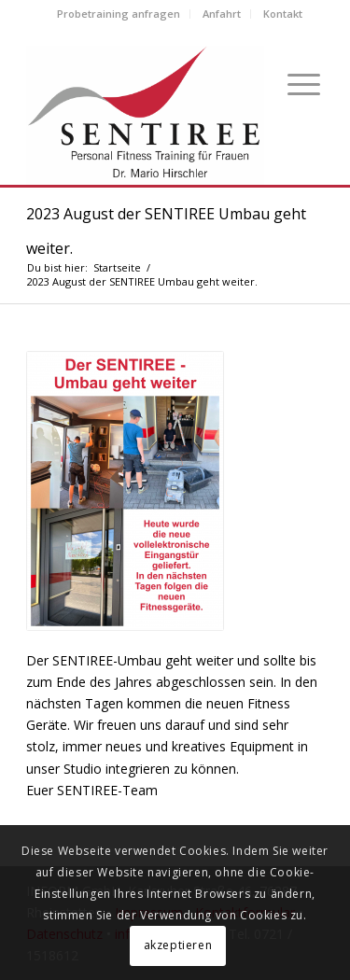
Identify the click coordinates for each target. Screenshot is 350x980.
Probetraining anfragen (119, 14)
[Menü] (296, 83)
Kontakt (283, 14)
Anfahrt (222, 14)
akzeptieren (178, 945)
